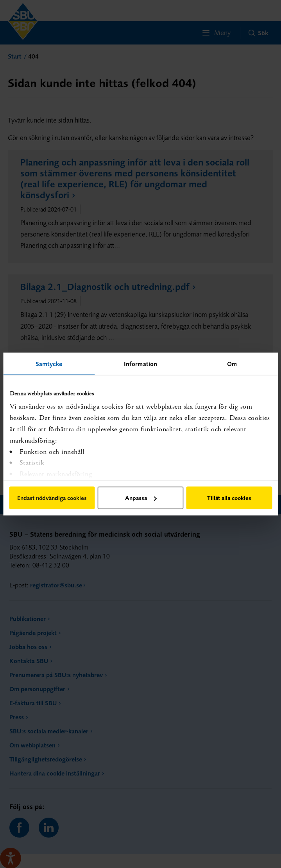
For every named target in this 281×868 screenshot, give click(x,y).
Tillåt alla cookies (229, 498)
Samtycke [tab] (49, 364)
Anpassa (141, 498)
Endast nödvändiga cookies (52, 498)
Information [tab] (140, 364)
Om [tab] (232, 364)
